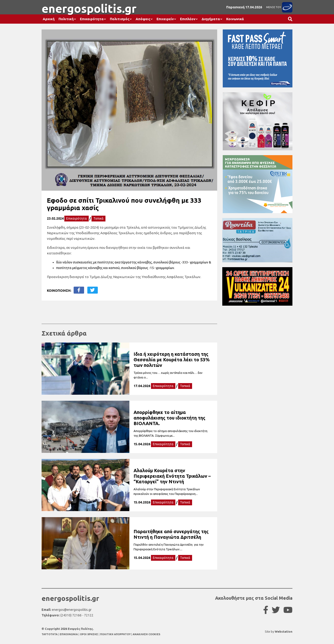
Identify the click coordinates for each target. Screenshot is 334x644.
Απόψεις (143, 19)
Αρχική (49, 19)
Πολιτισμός (120, 19)
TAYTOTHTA (50, 634)
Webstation (284, 631)
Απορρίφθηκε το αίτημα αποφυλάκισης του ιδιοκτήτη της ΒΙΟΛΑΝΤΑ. (169, 418)
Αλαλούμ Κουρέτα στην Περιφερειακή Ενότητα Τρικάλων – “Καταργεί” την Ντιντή (172, 476)
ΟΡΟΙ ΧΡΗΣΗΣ (89, 634)
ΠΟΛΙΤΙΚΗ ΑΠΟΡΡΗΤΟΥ (115, 634)
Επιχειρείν (165, 19)
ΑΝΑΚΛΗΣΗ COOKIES (146, 634)
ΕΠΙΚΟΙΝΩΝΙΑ (69, 634)
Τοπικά (98, 218)
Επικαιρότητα (92, 19)
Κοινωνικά (235, 19)
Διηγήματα (211, 19)
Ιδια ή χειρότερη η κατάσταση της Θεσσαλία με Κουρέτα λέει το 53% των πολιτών (172, 360)
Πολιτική (66, 19)
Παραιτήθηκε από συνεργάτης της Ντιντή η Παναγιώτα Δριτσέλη (171, 534)
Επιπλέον (188, 19)
